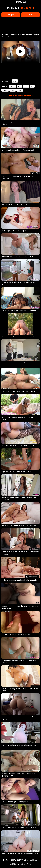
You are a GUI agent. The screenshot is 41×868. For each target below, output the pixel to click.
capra (13, 86)
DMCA (6, 860)
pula (13, 90)
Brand (20, 8)
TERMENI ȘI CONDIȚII (19, 860)
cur (19, 86)
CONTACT (34, 860)
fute (26, 86)
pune (20, 90)
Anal (15, 81)
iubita (5, 90)
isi (32, 86)
